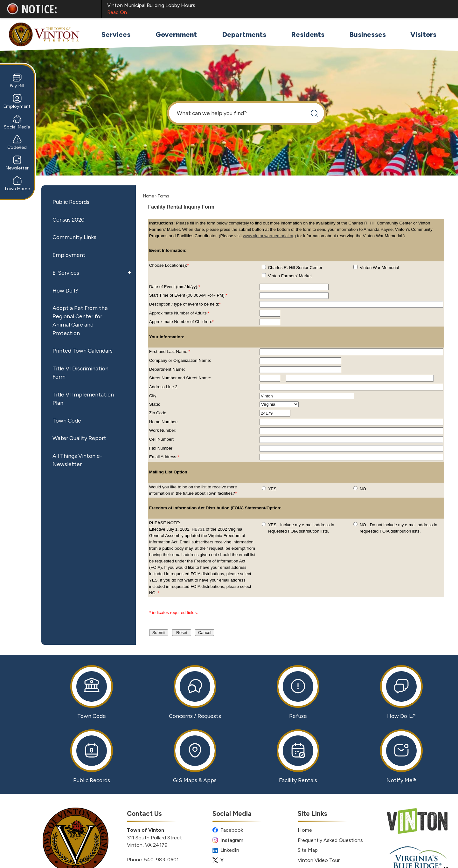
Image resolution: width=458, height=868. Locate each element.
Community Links (74, 237)
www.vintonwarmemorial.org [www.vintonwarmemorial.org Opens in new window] (270, 236)
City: (153, 396)
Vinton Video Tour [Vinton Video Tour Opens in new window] (319, 860)
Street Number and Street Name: (180, 378)
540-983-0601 (161, 860)
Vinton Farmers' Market (290, 276)
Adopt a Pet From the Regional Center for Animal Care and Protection (80, 320)
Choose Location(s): (169, 265)
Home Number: (163, 422)
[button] (314, 113)
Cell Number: (162, 439)
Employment (69, 255)
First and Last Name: (170, 351)
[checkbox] (264, 267)
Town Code (67, 420)
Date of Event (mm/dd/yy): (175, 287)
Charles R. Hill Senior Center (295, 268)
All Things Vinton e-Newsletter (77, 460)
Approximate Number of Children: (181, 322)
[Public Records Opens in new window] (92, 757)
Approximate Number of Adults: (179, 313)
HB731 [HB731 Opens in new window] (198, 529)
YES (272, 489)
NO (363, 489)
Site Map (308, 850)
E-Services (66, 273)
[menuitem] (116, 34)
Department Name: (167, 369)
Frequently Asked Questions (330, 840)
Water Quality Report (79, 438)
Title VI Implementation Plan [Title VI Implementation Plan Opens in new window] (83, 399)
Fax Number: (161, 448)
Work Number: (163, 430)
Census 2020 (69, 220)
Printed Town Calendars (83, 351)
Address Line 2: (164, 387)
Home (149, 196)
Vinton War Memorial (379, 268)
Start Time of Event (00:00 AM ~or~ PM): (188, 295)
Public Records (71, 202)
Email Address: (164, 457)
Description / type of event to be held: (185, 304)
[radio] (264, 488)
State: (155, 404)
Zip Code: (158, 413)
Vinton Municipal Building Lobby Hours (277, 9)
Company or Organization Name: (180, 360)
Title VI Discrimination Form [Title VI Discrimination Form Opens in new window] (80, 372)
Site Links (312, 813)
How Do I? (65, 290)
